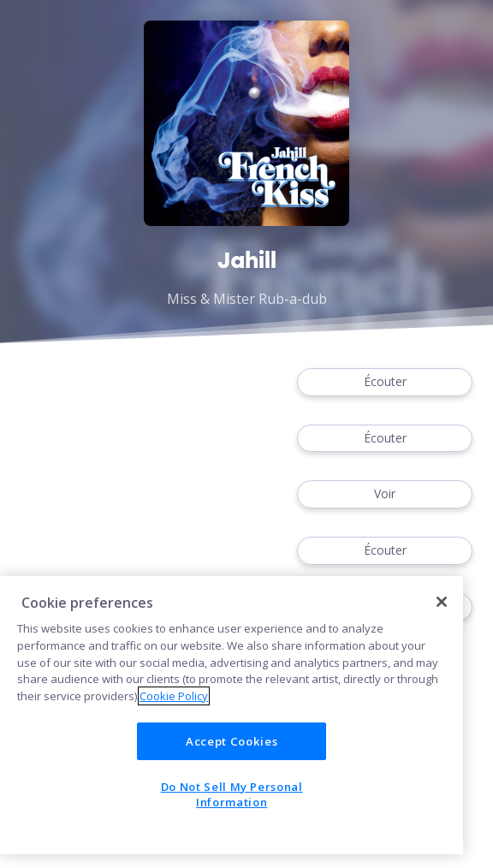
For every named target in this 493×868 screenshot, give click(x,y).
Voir (385, 494)
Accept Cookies (232, 741)
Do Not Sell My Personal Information (232, 794)
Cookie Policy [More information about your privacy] (174, 696)
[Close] (442, 602)
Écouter (385, 382)
